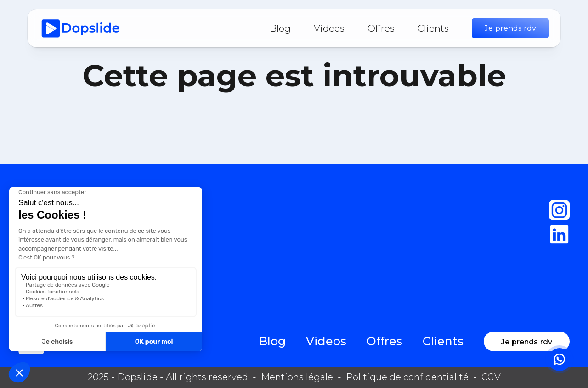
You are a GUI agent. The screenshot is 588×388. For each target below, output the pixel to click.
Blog (280, 28)
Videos (329, 28)
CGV (491, 377)
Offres (381, 28)
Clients (433, 28)
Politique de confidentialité (407, 377)
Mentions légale (297, 377)
